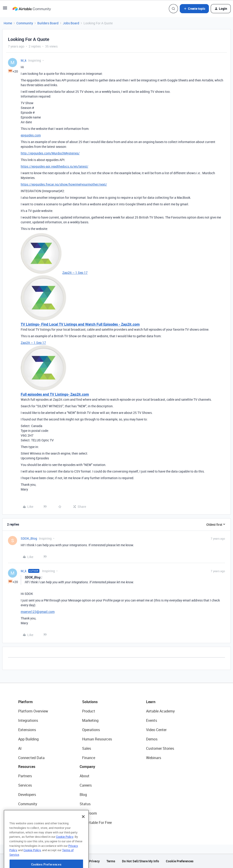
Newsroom (88, 813)
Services (25, 785)
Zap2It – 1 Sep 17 (75, 273)
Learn (151, 702)
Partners (25, 776)
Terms (111, 861)
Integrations (28, 720)
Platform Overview (33, 711)
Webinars (154, 758)
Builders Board (48, 23)
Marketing (90, 720)
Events (152, 720)
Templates (27, 813)
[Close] (83, 832)
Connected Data (31, 758)
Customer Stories (160, 748)
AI (20, 748)
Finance (89, 758)
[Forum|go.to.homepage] (32, 9)
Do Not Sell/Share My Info (141, 861)
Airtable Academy (160, 711)
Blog (83, 795)
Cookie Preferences (180, 861)
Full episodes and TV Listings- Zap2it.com (55, 394)
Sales (87, 748)
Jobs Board (71, 23)
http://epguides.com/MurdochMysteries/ (50, 153)
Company (87, 767)
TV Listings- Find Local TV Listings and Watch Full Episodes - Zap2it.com (80, 324)
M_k (24, 60)
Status (85, 804)
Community (25, 23)
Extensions (27, 730)
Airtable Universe (32, 823)
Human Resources (97, 739)
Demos (152, 739)
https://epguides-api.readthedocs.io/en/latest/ (54, 166)
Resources (27, 767)
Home (8, 23)
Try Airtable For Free (96, 823)
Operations (91, 730)
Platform (25, 702)
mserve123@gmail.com (38, 612)
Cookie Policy (65, 852)
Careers (86, 785)
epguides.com (31, 135)
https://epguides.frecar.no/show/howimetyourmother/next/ (64, 184)
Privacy (94, 861)
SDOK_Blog (29, 538)
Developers (27, 795)
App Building (28, 739)
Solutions (90, 702)
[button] (5, 9)
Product (89, 711)
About (85, 776)
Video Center (156, 730)
